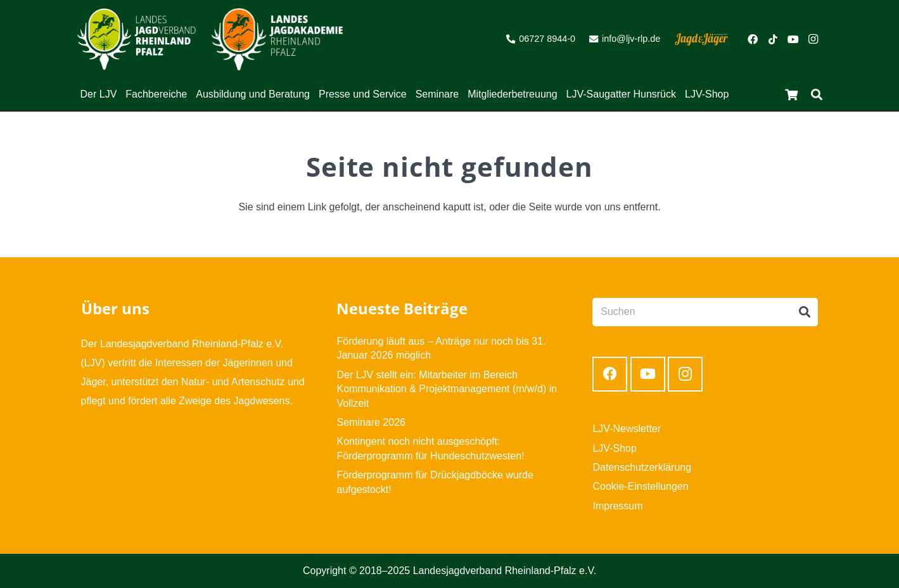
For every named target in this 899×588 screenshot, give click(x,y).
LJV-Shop (614, 448)
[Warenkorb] (791, 94)
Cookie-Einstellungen (640, 486)
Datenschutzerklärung (642, 467)
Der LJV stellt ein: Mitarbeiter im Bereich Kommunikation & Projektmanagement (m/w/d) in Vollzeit (447, 389)
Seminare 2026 (371, 422)
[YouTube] (793, 39)
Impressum (617, 506)
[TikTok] (773, 39)
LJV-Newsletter (627, 429)
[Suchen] (817, 95)
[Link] (137, 39)
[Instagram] (813, 39)
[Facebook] (753, 39)
